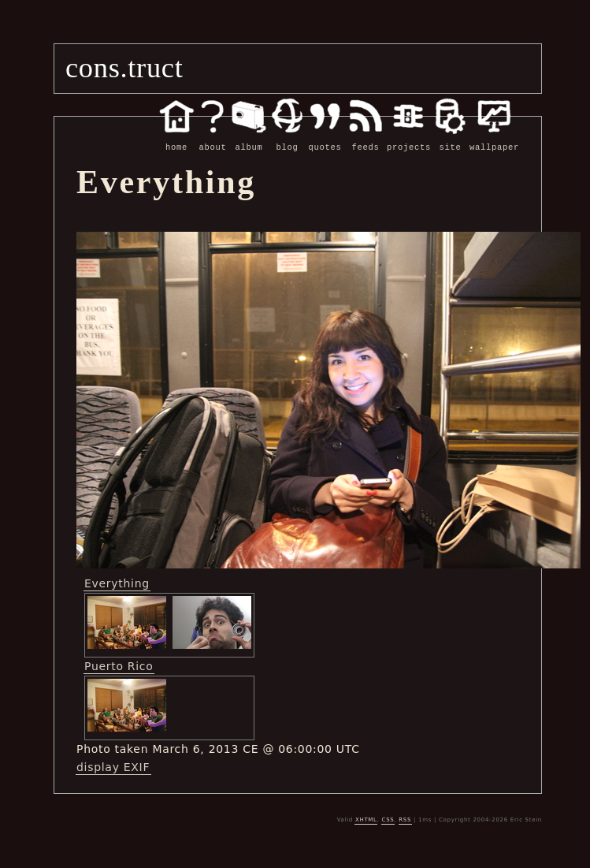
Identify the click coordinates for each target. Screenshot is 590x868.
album (249, 139)
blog (287, 139)
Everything (117, 583)
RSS (405, 819)
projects (409, 139)
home (176, 139)
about (213, 139)
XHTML (366, 819)
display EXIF (113, 766)
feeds (366, 139)
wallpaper (494, 139)
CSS (388, 819)
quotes (325, 139)
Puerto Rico (119, 665)
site (450, 139)
